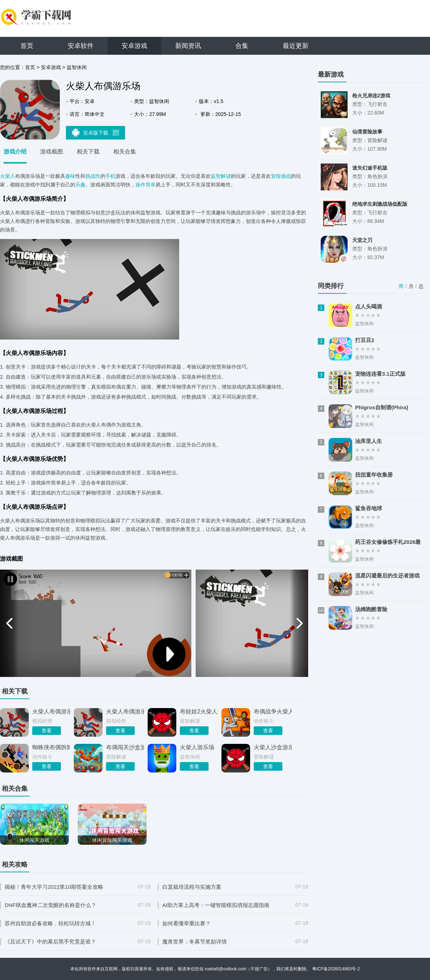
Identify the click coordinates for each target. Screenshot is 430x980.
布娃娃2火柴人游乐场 (199, 711)
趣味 (70, 176)
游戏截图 (52, 152)
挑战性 (93, 176)
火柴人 (8, 176)
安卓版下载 (96, 132)
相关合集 (125, 152)
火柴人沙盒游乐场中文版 (273, 747)
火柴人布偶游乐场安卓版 (125, 711)
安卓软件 (81, 46)
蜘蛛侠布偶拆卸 (51, 747)
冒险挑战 (281, 176)
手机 (110, 176)
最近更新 (296, 46)
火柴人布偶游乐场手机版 (51, 711)
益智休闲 (77, 67)
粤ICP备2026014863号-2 (336, 969)
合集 (242, 46)
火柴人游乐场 (197, 747)
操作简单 (145, 185)
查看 (47, 731)
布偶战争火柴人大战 (273, 711)
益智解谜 (221, 176)
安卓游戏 (134, 46)
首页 (27, 46)
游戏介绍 (15, 152)
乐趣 (80, 185)
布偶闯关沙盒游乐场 (125, 747)
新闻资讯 (188, 46)
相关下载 (88, 152)
